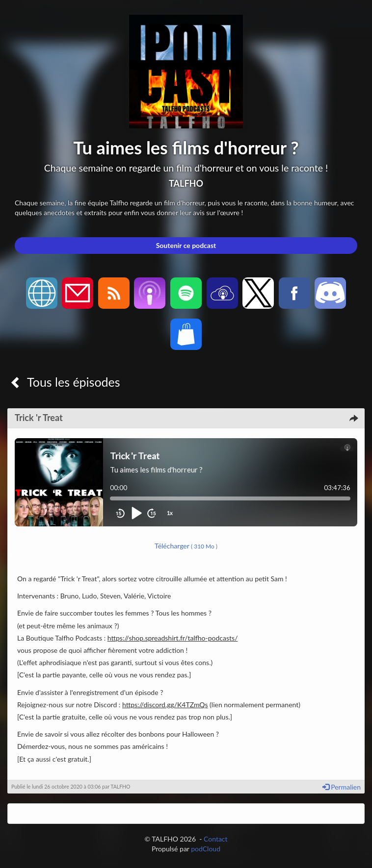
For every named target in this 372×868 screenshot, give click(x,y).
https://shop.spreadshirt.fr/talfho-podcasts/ (173, 638)
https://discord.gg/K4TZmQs (165, 705)
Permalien (342, 787)
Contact (216, 839)
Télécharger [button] (186, 546)
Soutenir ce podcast (186, 245)
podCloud (206, 849)
